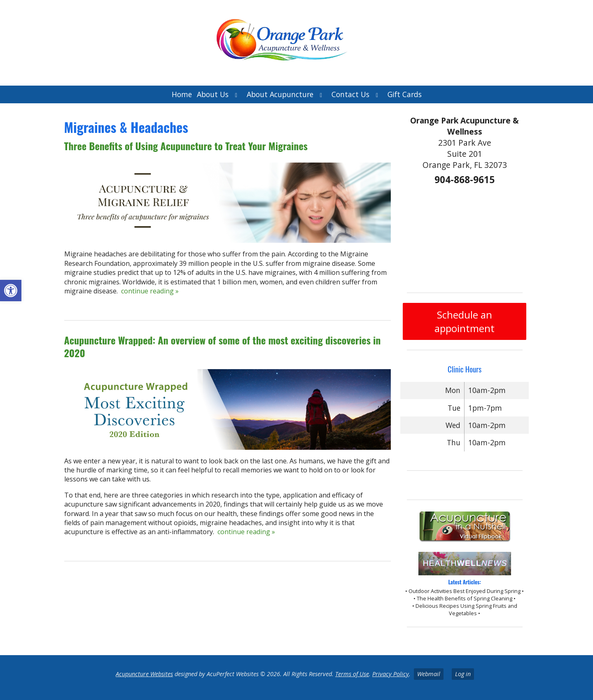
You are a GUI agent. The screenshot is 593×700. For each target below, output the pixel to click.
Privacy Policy (391, 674)
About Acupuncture (280, 94)
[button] (11, 291)
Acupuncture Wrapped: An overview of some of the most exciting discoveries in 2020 (223, 346)
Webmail (429, 674)
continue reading (150, 291)
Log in (463, 674)
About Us (213, 94)
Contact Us (350, 94)
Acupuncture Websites (144, 674)
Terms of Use (352, 674)
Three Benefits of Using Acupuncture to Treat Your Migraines (186, 146)
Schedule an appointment (465, 321)
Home (182, 94)
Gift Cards (405, 94)
